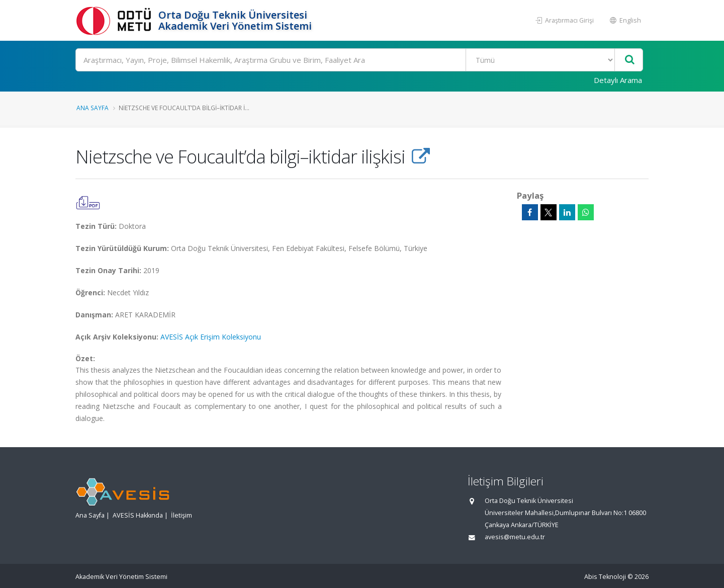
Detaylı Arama (618, 80)
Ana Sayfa (93, 108)
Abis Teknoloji (605, 577)
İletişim (182, 515)
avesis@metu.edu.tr (515, 537)
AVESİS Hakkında (138, 515)
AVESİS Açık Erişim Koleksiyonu (211, 337)
